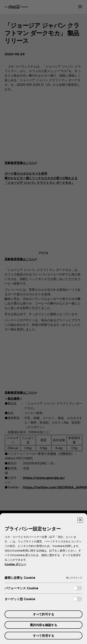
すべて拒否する (43, 636)
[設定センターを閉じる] (80, 520)
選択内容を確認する (43, 625)
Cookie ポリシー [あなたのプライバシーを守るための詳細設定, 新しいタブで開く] (15, 564)
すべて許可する (43, 614)
